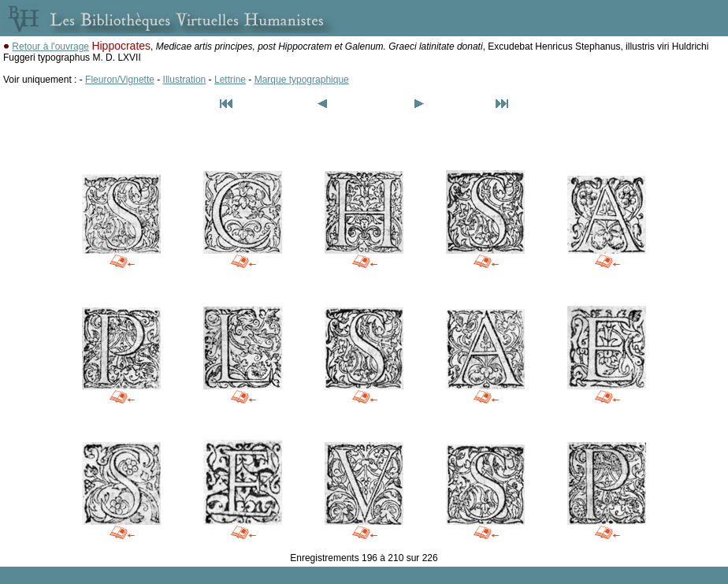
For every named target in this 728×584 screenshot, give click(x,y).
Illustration (185, 80)
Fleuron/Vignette (120, 80)
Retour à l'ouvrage (50, 46)
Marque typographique (302, 80)
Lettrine (230, 80)
